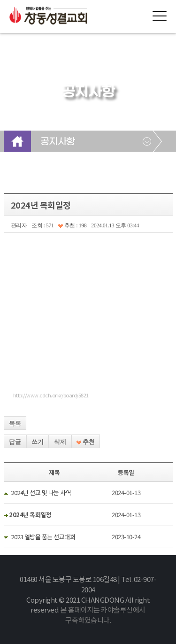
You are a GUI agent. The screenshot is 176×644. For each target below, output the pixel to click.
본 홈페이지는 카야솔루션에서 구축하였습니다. (103, 615)
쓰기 (38, 442)
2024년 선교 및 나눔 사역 (41, 493)
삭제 (60, 442)
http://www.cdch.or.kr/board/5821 (51, 395)
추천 (86, 442)
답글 (15, 442)
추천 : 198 (72, 225)
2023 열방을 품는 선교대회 (43, 537)
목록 (15, 423)
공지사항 (58, 142)
